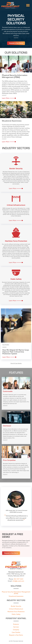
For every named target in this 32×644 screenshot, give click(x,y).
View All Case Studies (16, 363)
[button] (28, 5)
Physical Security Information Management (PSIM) (16, 593)
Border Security (16, 606)
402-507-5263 (18, 579)
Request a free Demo (16, 635)
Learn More (6, 98)
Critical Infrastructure (16, 609)
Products (16, 624)
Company (16, 630)
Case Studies (16, 632)
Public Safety (16, 614)
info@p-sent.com (18, 581)
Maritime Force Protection (16, 612)
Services (16, 627)
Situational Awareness (16, 596)
